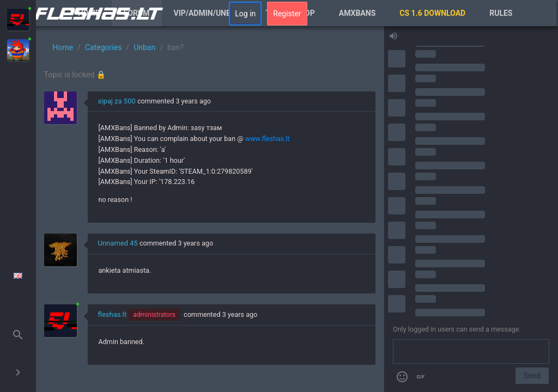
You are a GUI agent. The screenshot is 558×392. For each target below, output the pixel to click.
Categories (103, 47)
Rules (501, 13)
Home (89, 13)
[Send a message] (471, 352)
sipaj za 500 (117, 101)
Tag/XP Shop (290, 13)
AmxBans (357, 13)
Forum (137, 13)
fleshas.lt (113, 314)
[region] (210, 209)
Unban (144, 47)
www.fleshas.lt (268, 139)
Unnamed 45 (118, 243)
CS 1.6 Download (432, 13)
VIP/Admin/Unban (208, 13)
